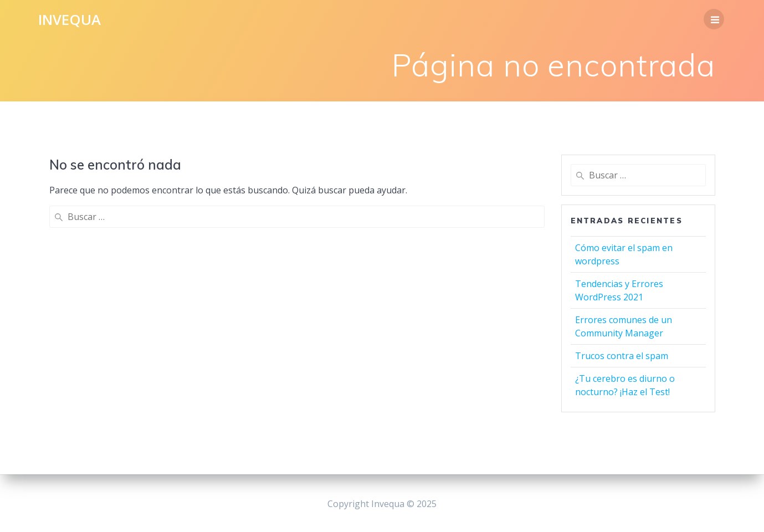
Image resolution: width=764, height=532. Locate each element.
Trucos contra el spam (622, 356)
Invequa (70, 20)
